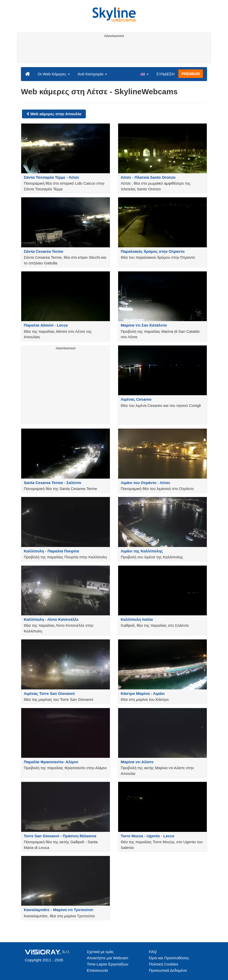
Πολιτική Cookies (164, 964)
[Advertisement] (113, 51)
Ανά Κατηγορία (92, 74)
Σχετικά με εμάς (100, 952)
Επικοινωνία (97, 970)
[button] (144, 74)
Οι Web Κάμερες (54, 74)
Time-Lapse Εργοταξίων (108, 964)
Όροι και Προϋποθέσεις (169, 958)
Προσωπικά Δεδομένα (168, 970)
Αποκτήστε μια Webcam (108, 958)
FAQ (153, 952)
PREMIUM (191, 74)
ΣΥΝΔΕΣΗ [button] (165, 74)
